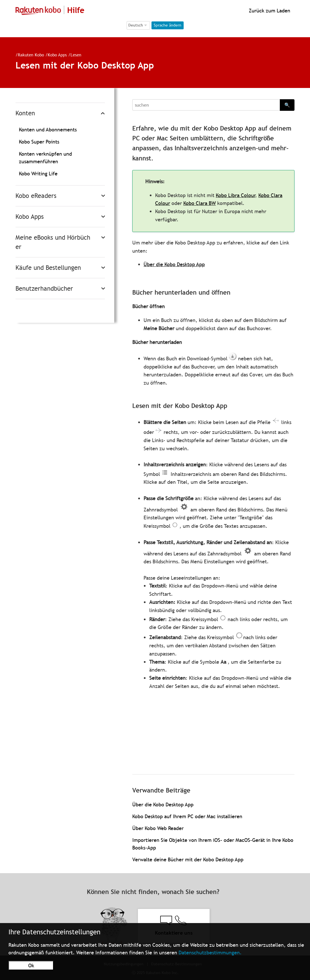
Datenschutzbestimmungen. (210, 953)
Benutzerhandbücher (44, 289)
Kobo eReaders (36, 196)
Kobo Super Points (39, 142)
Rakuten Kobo (31, 55)
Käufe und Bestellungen (48, 268)
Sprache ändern (168, 25)
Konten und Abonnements (48, 130)
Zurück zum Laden (269, 11)
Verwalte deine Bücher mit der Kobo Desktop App (188, 859)
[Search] (206, 105)
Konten (25, 113)
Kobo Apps (57, 55)
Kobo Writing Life (38, 174)
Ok (31, 965)
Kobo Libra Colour (235, 195)
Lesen (76, 55)
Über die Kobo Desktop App (174, 264)
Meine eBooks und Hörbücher (53, 242)
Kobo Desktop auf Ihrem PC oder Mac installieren (187, 816)
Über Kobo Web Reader (158, 828)
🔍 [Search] (287, 105)
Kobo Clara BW (200, 203)
